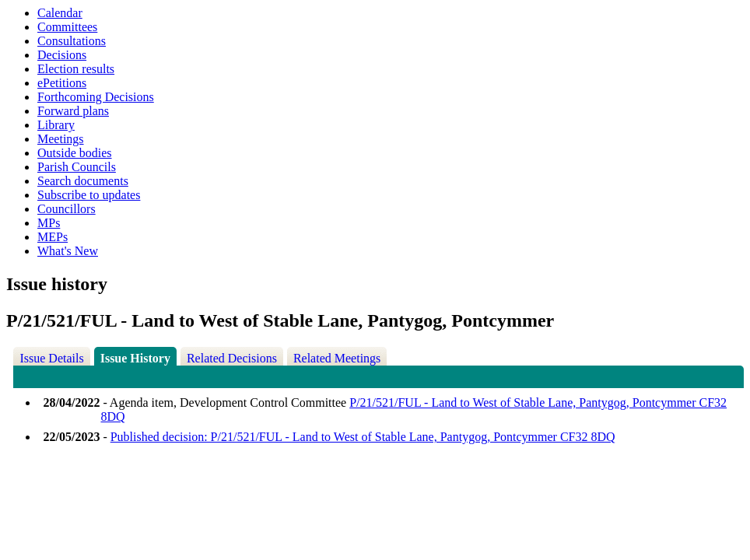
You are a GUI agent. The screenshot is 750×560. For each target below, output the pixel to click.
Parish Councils (77, 167)
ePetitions (62, 83)
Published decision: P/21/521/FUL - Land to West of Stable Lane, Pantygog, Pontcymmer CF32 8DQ (363, 437)
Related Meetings (337, 358)
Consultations (72, 41)
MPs (49, 223)
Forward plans (73, 111)
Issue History (135, 358)
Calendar (60, 13)
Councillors (67, 209)
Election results (76, 69)
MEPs (53, 237)
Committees (67, 27)
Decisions (62, 55)
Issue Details (51, 358)
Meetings (61, 139)
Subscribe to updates (89, 195)
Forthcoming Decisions (96, 97)
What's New (68, 251)
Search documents (83, 181)
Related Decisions (232, 358)
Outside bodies (75, 153)
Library (56, 125)
